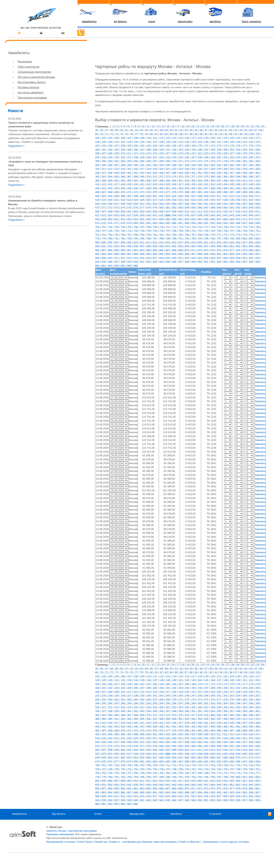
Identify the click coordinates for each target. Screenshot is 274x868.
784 (136, 239)
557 (180, 204)
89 (196, 134)
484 (213, 192)
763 (168, 235)
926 (213, 258)
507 (193, 196)
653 (129, 219)
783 (129, 239)
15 (168, 126)
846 (200, 246)
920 (174, 258)
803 (258, 239)
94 (221, 134)
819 (193, 243)
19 (188, 126)
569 (258, 204)
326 (200, 169)
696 (238, 223)
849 (219, 246)
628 (136, 215)
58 (211, 130)
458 (213, 188)
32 (253, 126)
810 (136, 243)
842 (174, 246)
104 (110, 138)
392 (123, 181)
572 (110, 208)
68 (261, 130)
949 (193, 262)
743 (206, 231)
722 (238, 227)
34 (263, 126)
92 (211, 134)
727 (104, 231)
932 (251, 258)
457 (206, 188)
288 (123, 165)
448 (149, 188)
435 (232, 184)
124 (238, 138)
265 (142, 161)
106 (123, 138)
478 (174, 192)
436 (238, 184)
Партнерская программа (32, 98)
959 (258, 262)
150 (238, 142)
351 (193, 173)
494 (110, 196)
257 (258, 157)
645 (245, 215)
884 (110, 254)
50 (171, 130)
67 (256, 130)
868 (174, 250)
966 (136, 266)
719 (219, 227)
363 (104, 177)
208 (110, 153)
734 (149, 231)
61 (226, 130)
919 (168, 258)
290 (136, 165)
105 (116, 138)
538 (225, 200)
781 (116, 239)
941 (142, 262)
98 (241, 134)
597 (104, 212)
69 (97, 134)
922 (187, 258)
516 (251, 196)
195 (193, 150)
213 (142, 153)
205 (258, 150)
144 (200, 142)
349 (180, 173)
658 (161, 219)
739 (180, 231)
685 (168, 223)
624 (110, 215)
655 (142, 219)
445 (129, 188)
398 (161, 181)
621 (258, 212)
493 (104, 196)
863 (142, 250)
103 (104, 138)
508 (200, 196)
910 (110, 258)
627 (129, 215)
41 (126, 130)
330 (225, 169)
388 (97, 181)
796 (213, 239)
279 (232, 161)
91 (206, 134)
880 (251, 250)
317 (142, 169)
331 (232, 169)
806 (110, 243)
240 (149, 157)
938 (123, 262)
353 (206, 173)
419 (129, 184)
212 (136, 153)
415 (104, 184)
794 (200, 239)
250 (213, 157)
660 (174, 219)
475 (155, 192)
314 (123, 169)
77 (136, 134)
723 (245, 227)
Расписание (25, 61)
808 (123, 243)
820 (200, 243)
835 (129, 246)
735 (155, 231)
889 (142, 254)
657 (155, 219)
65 (246, 130)
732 (136, 231)
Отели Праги (84, 842)
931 (245, 258)
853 (245, 246)
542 (251, 200)
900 (213, 254)
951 (206, 262)
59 (216, 130)
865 (155, 250)
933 (258, 258)
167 (180, 146)
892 (161, 254)
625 (116, 215)
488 (238, 192)
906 (251, 254)
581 (168, 208)
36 (101, 130)
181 (104, 150)
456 (200, 188)
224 (213, 153)
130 (110, 142)
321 (168, 169)
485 (219, 192)
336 (97, 173)
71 (106, 134)
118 (200, 138)
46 (151, 130)
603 (142, 212)
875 (219, 250)
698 (251, 223)
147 (219, 142)
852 (238, 246)
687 (180, 223)
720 (225, 227)
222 (200, 153)
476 (161, 192)
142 (187, 142)
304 (225, 165)
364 (110, 177)
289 (129, 165)
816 (174, 243)
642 (225, 215)
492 (97, 196)
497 (129, 196)
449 (155, 188)
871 (193, 250)
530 (174, 200)
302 (213, 165)
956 (238, 262)
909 (104, 258)
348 (174, 173)
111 (155, 138)
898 (200, 254)
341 (129, 173)
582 (174, 208)
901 (219, 254)
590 (225, 208)
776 (251, 235)
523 (129, 200)
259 (104, 161)
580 (161, 208)
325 (193, 169)
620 (251, 212)
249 (206, 157)
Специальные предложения (34, 72)
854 (251, 246)
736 (161, 231)
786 (149, 239)
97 (236, 134)
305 (232, 165)
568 (251, 204)
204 (251, 150)
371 (155, 177)
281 (245, 161)
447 (142, 188)
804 (97, 243)
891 (155, 254)
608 (174, 212)
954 (225, 262)
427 (180, 184)
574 (123, 208)
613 (206, 212)
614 (213, 212)
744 (213, 231)
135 (142, 142)
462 (238, 188)
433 (219, 184)
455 (193, 188)
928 (225, 258)
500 (149, 196)
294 (161, 165)
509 (206, 196)
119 (206, 138)
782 (123, 239)
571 (104, 208)
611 (193, 212)
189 (155, 150)
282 (251, 161)
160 (136, 146)
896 (187, 254)
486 (225, 192)
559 (193, 204)
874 (213, 250)
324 (187, 169)
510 (213, 196)
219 (180, 153)
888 (136, 254)
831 (104, 246)
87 (186, 134)
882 (97, 254)
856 (97, 250)
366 (123, 177)
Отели (98, 814)
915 (142, 258)
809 (129, 243)
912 (123, 258)
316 (136, 169)
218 (174, 153)
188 (149, 150)
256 (251, 157)
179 (258, 146)
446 (136, 188)
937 (116, 262)
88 (191, 134)
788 (161, 239)
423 (155, 184)
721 (232, 227)
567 (245, 204)
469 (116, 192)
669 (232, 219)
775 (245, 235)
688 (187, 223)
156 (110, 146)
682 (149, 223)
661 (180, 219)
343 (142, 173)
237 (129, 157)
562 (213, 204)
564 (225, 204)
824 (225, 243)
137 (155, 142)
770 (213, 235)
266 (149, 161)
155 (104, 146)
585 (193, 208)
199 (219, 150)
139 (168, 142)
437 (245, 184)
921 (180, 258)
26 (223, 126)
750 (251, 231)
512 (225, 196)
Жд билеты (59, 814)
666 (213, 219)
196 (200, 150)
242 (161, 157)
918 (161, 258)
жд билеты (120, 21)
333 (245, 169)
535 (206, 200)
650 (110, 219)
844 (187, 246)
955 (232, 262)
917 (155, 258)
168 (187, 146)
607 (168, 212)
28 (233, 126)
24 (213, 126)
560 (200, 204)
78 (141, 134)
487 (232, 192)
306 (238, 165)
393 (129, 181)
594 (251, 208)
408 (225, 181)
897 (193, 254)
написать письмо (56, 831)
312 (110, 169)
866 (161, 250)
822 (213, 243)
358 (238, 173)
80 (151, 134)
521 (116, 200)
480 (187, 192)
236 (123, 157)
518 (97, 200)
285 (104, 165)
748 (238, 231)
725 (258, 227)
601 (129, 212)
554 (161, 204)
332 (238, 169)
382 (225, 177)
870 (187, 250)
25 (218, 126)
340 (123, 173)
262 (123, 161)
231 (258, 153)
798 (225, 239)
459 (219, 188)
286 (110, 165)
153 (258, 142)
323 (180, 169)
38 (112, 130)
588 (213, 208)
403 (193, 181)
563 (219, 204)
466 (97, 192)
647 (258, 215)
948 (187, 262)
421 (142, 184)
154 (97, 146)
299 (193, 165)
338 (110, 173)
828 (251, 243)
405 (206, 181)
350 (187, 173)
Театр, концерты (251, 21)
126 (251, 138)
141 (180, 142)
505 (180, 196)
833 (116, 246)
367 (129, 177)
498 (136, 196)
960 (97, 266)
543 (258, 200)
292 (149, 165)
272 (187, 161)
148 (225, 142)
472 (136, 192)
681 (142, 223)
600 (123, 212)
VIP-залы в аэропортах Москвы (36, 77)
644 (238, 215)
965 (129, 266)
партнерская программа (82, 831)
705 (129, 227)
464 (251, 188)
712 (174, 227)
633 (168, 215)
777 (258, 235)
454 (187, 188)
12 (153, 126)
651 (116, 219)
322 (174, 169)
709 (155, 227)
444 (123, 188)
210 (123, 153)
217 (168, 153)
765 (180, 235)
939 (129, 262)
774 (238, 235)
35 (97, 130)
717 (206, 227)
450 (161, 188)
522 (123, 200)
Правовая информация (60, 834)
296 (174, 165)
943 (155, 262)
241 (155, 157)
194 (187, 150)
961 (104, 266)
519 (104, 200)
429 (193, 184)
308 (251, 165)
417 (116, 184)
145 (206, 142)
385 (245, 177)
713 (180, 227)
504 (174, 196)
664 (200, 219)
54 (191, 130)
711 (168, 227)
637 (193, 215)
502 (161, 196)
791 (180, 239)
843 (180, 246)
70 (101, 134)
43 (136, 130)
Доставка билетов (28, 87)
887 (129, 254)
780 (110, 239)
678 (123, 223)
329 (219, 169)
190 (161, 150)
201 (232, 150)
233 (104, 157)
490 (251, 192)
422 (149, 184)
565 (232, 204)
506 (187, 196)
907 (258, 254)
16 (173, 126)
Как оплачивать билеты (32, 82)
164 (161, 146)
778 (97, 239)
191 (168, 150)
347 (168, 173)
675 (104, 223)
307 (245, 165)
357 (232, 173)
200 (225, 150)
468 (110, 192)
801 (245, 239)
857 (104, 250)
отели (152, 21)
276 (213, 161)
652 (123, 219)
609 (180, 212)
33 (258, 126)
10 (143, 126)
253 (232, 157)
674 (97, 223)
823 (219, 243)
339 (116, 173)
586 (200, 208)
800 (238, 239)
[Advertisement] (48, 263)
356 (225, 173)
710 (161, 227)
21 (198, 126)
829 (258, 243)
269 (168, 161)
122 (225, 138)
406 (213, 181)
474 (149, 192)
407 (219, 181)
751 (258, 231)
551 (142, 204)
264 (136, 161)
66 (251, 130)
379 (206, 177)
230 (251, 153)
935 (104, 262)
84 (171, 134)
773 (232, 235)
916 (149, 258)
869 (180, 250)
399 (168, 181)
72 (112, 134)
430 (200, 184)
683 (155, 223)
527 (155, 200)
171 (206, 146)
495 (116, 196)
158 (123, 146)
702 (110, 227)
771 (219, 235)
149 (232, 142)
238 (136, 157)
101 (258, 134)
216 (161, 153)
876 (225, 250)
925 (206, 258)
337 (104, 173)
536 (213, 200)
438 (251, 184)
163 (155, 146)
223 (206, 153)
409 (232, 181)
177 (245, 146)
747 (232, 231)
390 (110, 181)
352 (200, 173)
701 (104, 227)
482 (200, 192)
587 (206, 208)
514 (238, 196)
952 (213, 262)
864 (149, 250)
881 (258, 250)
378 (200, 177)
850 (225, 246)
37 (106, 130)
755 (116, 235)
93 (216, 134)
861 (129, 250)
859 (116, 250)
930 (238, 258)
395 (142, 181)
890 (149, 254)
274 (200, 161)
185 (129, 150)
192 (174, 150)
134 (136, 142)
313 (116, 169)
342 (136, 173)
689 (193, 223)
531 (180, 200)
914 (136, 258)
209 (116, 153)
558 (187, 204)
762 (161, 235)
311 (104, 169)
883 (104, 254)
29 (238, 126)
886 (123, 254)
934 (97, 262)
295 (168, 165)
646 (251, 215)
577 (142, 208)
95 (226, 134)
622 (97, 215)
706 (136, 227)
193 (180, 150)
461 (232, 188)
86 (181, 134)
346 (161, 173)
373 (168, 177)
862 (136, 250)
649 (104, 219)
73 (116, 134)
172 (213, 146)
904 (238, 254)
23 (208, 126)
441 (104, 188)
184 (123, 150)
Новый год (100, 842)
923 (193, 258)
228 (238, 153)
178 (251, 146)
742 (200, 231)
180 (97, 150)
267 (155, 161)
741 (193, 231)
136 (149, 142)
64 (241, 130)
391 (116, 181)
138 (161, 142)
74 (121, 134)
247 (193, 157)
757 (129, 235)
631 (155, 215)
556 (174, 204)
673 (258, 219)
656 (149, 219)
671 (245, 219)
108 (136, 138)
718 (213, 227)
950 (200, 262)
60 (221, 130)
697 (245, 223)
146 (213, 142)
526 (149, 200)
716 (200, 227)
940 (136, 262)
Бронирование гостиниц (60, 842)
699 (258, 223)
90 (201, 134)
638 (200, 215)
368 (136, 177)
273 (193, 161)
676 (110, 223)
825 (232, 243)
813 (155, 243)
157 (116, 146)
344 (149, 173)
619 (245, 212)
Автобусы (176, 814)
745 (219, 231)
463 (245, 188)
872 (200, 250)
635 (180, 215)
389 (104, 181)
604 (149, 212)
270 (174, 161)
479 (180, 192)
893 (168, 254)
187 (142, 150)
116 (187, 138)
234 (110, 157)
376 (187, 177)
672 (251, 219)
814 (161, 243)
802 (251, 239)
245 (180, 157)
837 (142, 246)
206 (97, 153)
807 (116, 243)
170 (200, 146)
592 (238, 208)
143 (193, 142)
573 (116, 208)
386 (251, 177)
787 (155, 239)
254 (238, 157)
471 (129, 192)
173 (219, 146)
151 (245, 142)
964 (123, 266)
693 (219, 223)
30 (243, 126)
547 (116, 204)
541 (245, 200)
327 (206, 169)
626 (123, 215)
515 (245, 196)
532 (187, 200)
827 (245, 243)
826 (238, 243)
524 (136, 200)
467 (104, 192)
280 (238, 161)
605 (155, 212)
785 (142, 239)
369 (142, 177)
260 (110, 161)
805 (104, 243)
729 (116, 231)
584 (187, 208)
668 (225, 219)
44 (141, 130)
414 (97, 184)
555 (168, 204)
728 (110, 231)
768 (200, 235)
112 (161, 138)
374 (174, 177)
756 (123, 235)
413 (258, 181)
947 (180, 262)
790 (174, 239)
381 (219, 177)
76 (131, 134)
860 (123, 250)
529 (168, 200)
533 (193, 200)
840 (161, 246)
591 (232, 208)
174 (225, 146)
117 (193, 138)
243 (168, 157)
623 (104, 215)
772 (225, 235)
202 (238, 150)
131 (116, 142)
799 (232, 239)
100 (251, 134)
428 (187, 184)
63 (236, 130)
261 (116, 161)
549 (129, 204)
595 (258, 208)
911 (116, 258)
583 (180, 208)
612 (200, 212)
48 (161, 130)
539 (232, 200)
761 (155, 235)
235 (116, 157)
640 (213, 215)
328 (213, 169)
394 (136, 181)
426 (174, 184)
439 (258, 184)
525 (142, 200)
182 (110, 150)
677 (116, 223)
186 (136, 150)
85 (176, 134)
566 (238, 204)
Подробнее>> (16, 146)
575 (129, 208)
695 (232, 223)
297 (180, 165)
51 (176, 130)
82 (161, 134)
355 (219, 173)
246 (187, 157)
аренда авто (185, 21)
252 (225, 157)
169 (193, 146)
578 (149, 208)
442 (110, 188)
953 (219, 262)
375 (180, 177)
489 (245, 192)
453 (180, 188)
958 (251, 262)
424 (161, 184)
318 (149, 169)
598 (110, 212)
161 (142, 146)
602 (136, 212)
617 (232, 212)
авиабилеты (89, 21)
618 (238, 212)
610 (187, 212)
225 (219, 153)
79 (146, 134)
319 (155, 169)
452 (174, 188)
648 (97, 219)
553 (155, 204)
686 (174, 223)
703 (116, 227)
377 (193, 177)
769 (206, 235)
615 (219, 212)
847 (206, 246)
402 (187, 181)
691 (206, 223)
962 (110, 266)
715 (193, 227)
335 (258, 169)
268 (161, 161)
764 (174, 235)
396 (149, 181)
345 (155, 173)
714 (187, 227)
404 (200, 181)
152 (251, 142)
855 (258, 246)
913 (129, 258)
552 (149, 204)
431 (206, 184)
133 (129, 142)
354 (213, 173)
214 (149, 153)
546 (110, 204)
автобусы (215, 21)
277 (219, 161)
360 (251, 173)
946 (174, 262)
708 (149, 227)
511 (219, 196)
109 (142, 138)
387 (258, 177)
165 (168, 146)
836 (136, 246)
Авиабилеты (20, 814)
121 (219, 138)
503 (168, 196)
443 (116, 188)
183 (116, 150)
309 (258, 165)
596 (97, 212)
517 (258, 196)
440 (97, 188)
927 (219, 258)
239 (142, 157)
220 (187, 153)
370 (149, 177)
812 (149, 243)
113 (168, 138)
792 (187, 239)
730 (123, 231)
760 (149, 235)
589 (219, 208)
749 (245, 231)
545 (104, 204)
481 (193, 192)
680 (136, 223)
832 (110, 246)
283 (258, 161)
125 (245, 138)
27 (228, 126)
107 (129, 138)
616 (225, 212)
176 (238, 146)
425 (168, 184)
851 (232, 246)
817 (180, 243)
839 (155, 246)
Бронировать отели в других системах (226, 842)
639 (206, 215)
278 (225, 161)
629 (142, 215)
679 (129, 223)
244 (174, 157)
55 (196, 130)
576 (136, 208)
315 (129, 169)
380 (213, 177)
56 (201, 130)
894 (174, 254)
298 (187, 165)
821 (206, 243)
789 (168, 239)
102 (97, 138)
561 (206, 204)
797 (219, 239)
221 (193, 153)
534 (200, 200)
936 (110, 262)
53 (186, 130)
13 (158, 126)
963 (116, 266)
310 (97, 169)
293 (155, 165)
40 (121, 130)
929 (232, 258)
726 (97, 231)
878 (238, 250)
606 (161, 212)
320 (161, 169)
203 (245, 150)
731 (129, 231)
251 (219, 157)
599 (116, 212)
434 (225, 184)
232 (97, 157)
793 (193, 239)
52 (181, 130)
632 (161, 215)
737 (168, 231)
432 (213, 184)
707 (142, 227)
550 (136, 204)
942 (149, 262)
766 (187, 235)
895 (180, 254)
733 (142, 231)
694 (225, 223)
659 (168, 219)
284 (97, 165)
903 (232, 254)
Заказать (260, 277)
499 (142, 196)
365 (116, 177)
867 (168, 250)
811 (142, 243)
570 (97, 208)
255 (245, 157)
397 (155, 181)
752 (97, 235)
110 (149, 138)
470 (123, 192)
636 (187, 215)
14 (163, 126)
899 (206, 254)
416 (110, 184)
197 (206, 150)
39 (116, 130)
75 (126, 134)
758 (136, 235)
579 (155, 208)
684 (161, 223)
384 (238, 177)
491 (258, 192)
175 (232, 146)
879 (245, 250)
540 (238, 200)
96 (231, 134)
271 (180, 161)
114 (174, 138)
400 (174, 181)
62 (231, 130)
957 (245, 262)
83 (166, 134)
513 (232, 196)
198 (213, 150)
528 (161, 200)
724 (251, 227)
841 (168, 246)
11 (148, 126)
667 (219, 219)
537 (219, 200)
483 (206, 192)
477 (168, 192)
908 (97, 258)
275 (206, 161)
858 (110, 250)
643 (232, 215)
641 (219, 215)
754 (110, 235)
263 (129, 161)
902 (225, 254)
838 (149, 246)
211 (129, 153)
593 (245, 208)
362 (97, 177)
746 (225, 231)
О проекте (215, 814)
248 (200, 157)
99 (246, 134)
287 (116, 165)
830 (97, 246)
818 (187, 243)
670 (238, 219)
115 (180, 138)
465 (258, 188)
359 (245, 173)
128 (97, 142)
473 (142, 192)
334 (251, 169)
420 (136, 184)
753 (104, 235)
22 (203, 126)
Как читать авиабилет (31, 92)
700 (97, 227)
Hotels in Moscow (189, 842)
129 (104, 142)
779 (104, 239)
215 (155, 153)
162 (149, 146)
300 (200, 165)
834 (123, 246)
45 (146, 130)
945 (168, 262)
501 (155, 196)
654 (136, 219)
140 (174, 142)
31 (248, 126)
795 (206, 239)
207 (104, 153)
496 (123, 196)
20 (193, 126)
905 (245, 254)
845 (193, 246)
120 (213, 138)
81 (156, 134)
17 (178, 126)
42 (131, 130)
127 (258, 138)
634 (174, 215)
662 (187, 219)
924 (200, 258)
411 (245, 181)
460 (225, 188)
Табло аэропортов (28, 67)
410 (238, 181)
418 (123, 184)
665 (206, 219)
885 (116, 254)
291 (142, 165)
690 (200, 223)
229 (245, 153)
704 (123, 227)
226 (225, 153)
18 (183, 126)
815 (168, 243)
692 (213, 223)
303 (219, 165)
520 (110, 200)
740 (187, 231)
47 (156, 130)
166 (174, 146)
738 (174, 231)
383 (232, 177)
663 (193, 219)
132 (123, 142)
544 (97, 204)
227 (232, 153)
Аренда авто (137, 814)
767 (193, 235)
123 (232, 138)
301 (206, 165)
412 (251, 181)
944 (161, 262)
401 (180, 181)
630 (149, 215)
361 (258, 173)
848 (213, 246)
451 (168, 188)
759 (142, 235)
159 (129, 146)
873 (206, 250)
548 (123, 204)
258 (97, 161)
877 (232, 250)
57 (206, 130)
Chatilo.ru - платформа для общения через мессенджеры (143, 842)
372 (161, 177)
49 (166, 130)
